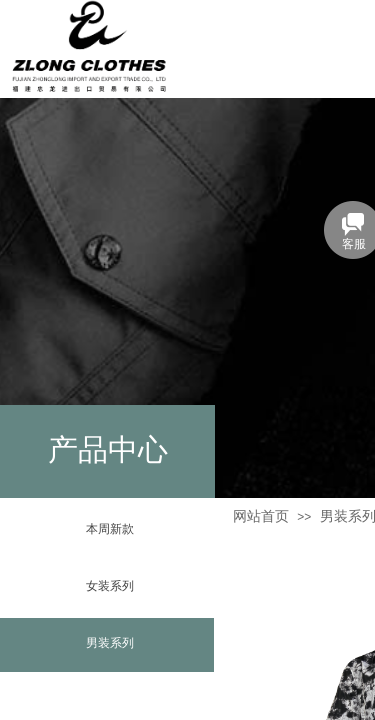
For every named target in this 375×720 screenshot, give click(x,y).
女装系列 (110, 586)
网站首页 (261, 516)
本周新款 (110, 529)
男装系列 (110, 643)
